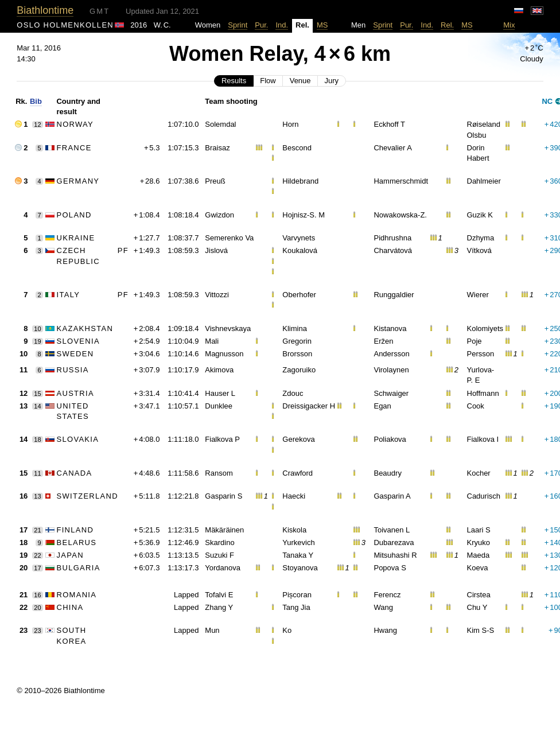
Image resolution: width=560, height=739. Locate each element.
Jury (332, 81)
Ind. (282, 25)
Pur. (261, 25)
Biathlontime (45, 10)
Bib (36, 101)
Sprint (238, 25)
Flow (268, 81)
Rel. (447, 25)
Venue (300, 81)
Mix (509, 25)
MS (322, 25)
